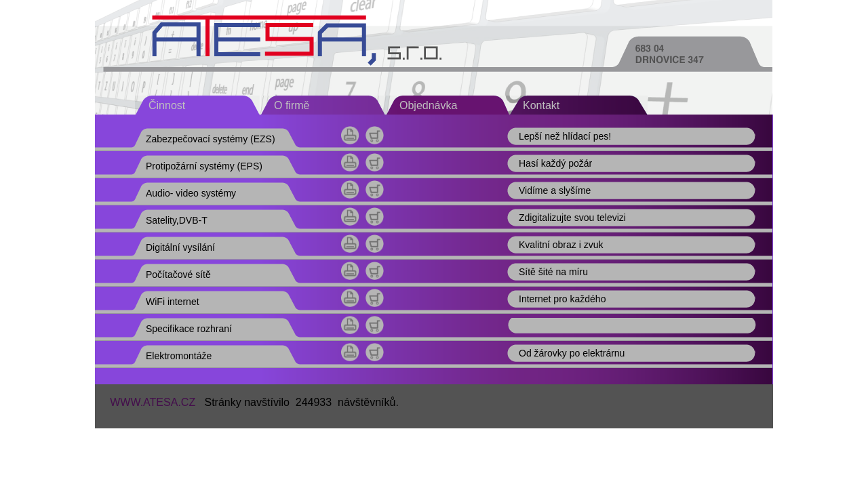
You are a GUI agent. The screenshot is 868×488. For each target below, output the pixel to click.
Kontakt (541, 105)
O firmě (292, 105)
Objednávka (428, 105)
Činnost (167, 105)
